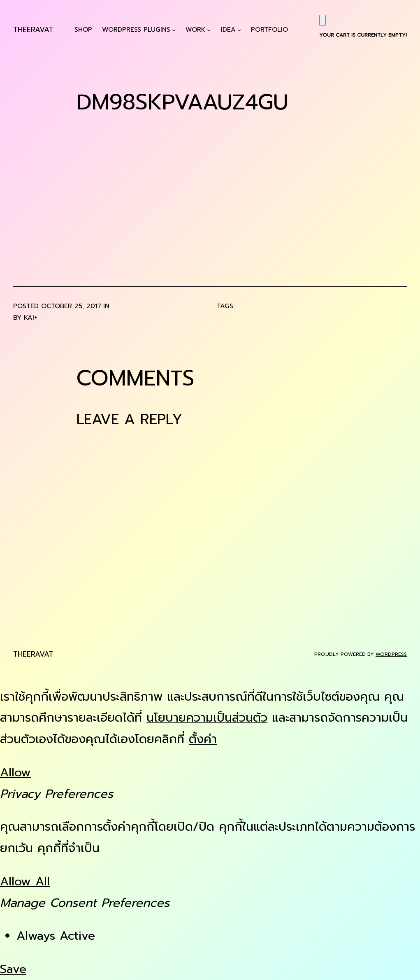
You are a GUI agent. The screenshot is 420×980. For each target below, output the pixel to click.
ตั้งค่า (203, 739)
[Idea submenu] (239, 30)
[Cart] (323, 20)
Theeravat (33, 30)
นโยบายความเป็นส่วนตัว (207, 718)
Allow (15, 772)
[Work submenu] (209, 30)
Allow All (25, 881)
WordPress (391, 654)
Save (13, 969)
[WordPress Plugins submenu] (174, 30)
